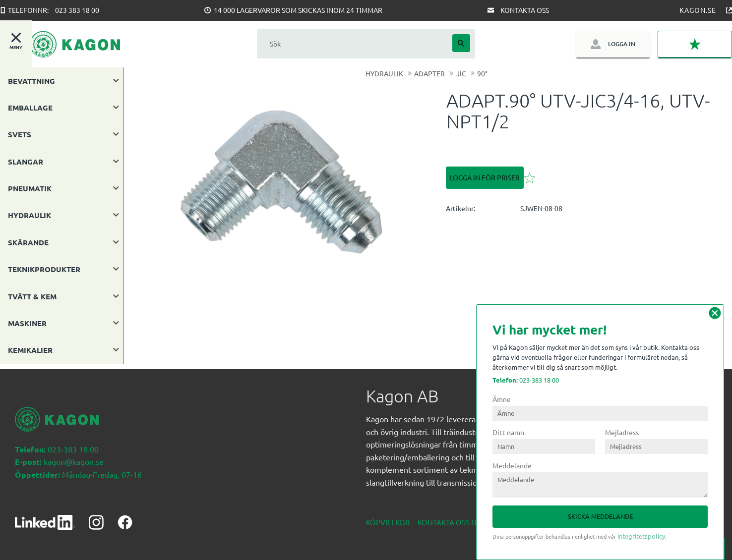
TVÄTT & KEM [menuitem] (32, 296)
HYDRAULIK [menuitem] (30, 215)
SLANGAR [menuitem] (26, 162)
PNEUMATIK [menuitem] (30, 188)
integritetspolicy (641, 536)
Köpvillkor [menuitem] (388, 517)
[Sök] (461, 43)
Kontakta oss (525, 10)
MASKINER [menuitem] (27, 323)
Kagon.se (698, 10)
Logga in (622, 44)
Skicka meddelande (600, 516)
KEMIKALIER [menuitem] (30, 350)
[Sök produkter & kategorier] (355, 44)
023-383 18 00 (526, 380)
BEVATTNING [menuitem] (31, 81)
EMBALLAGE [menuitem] (30, 108)
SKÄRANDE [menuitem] (28, 242)
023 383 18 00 (77, 10)
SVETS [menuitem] (20, 134)
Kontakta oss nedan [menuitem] (457, 517)
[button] (695, 44)
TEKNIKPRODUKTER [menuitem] (44, 269)
